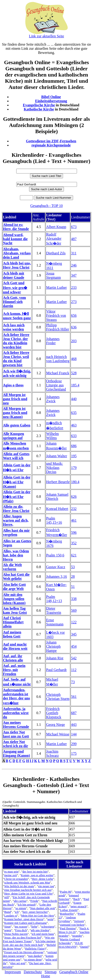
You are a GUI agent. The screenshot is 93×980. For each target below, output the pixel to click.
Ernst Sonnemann (55, 622)
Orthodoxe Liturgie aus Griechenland (56, 385)
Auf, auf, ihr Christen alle (13, 658)
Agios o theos (13, 385)
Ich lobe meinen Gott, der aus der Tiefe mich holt (29, 943)
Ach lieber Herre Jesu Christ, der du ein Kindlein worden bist (16, 341)
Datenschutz (33, 972)
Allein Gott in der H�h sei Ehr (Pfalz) (17, 497)
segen (8, 930)
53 (73, 567)
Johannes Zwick (53, 399)
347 (74, 275)
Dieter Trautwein (53, 610)
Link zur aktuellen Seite (46, 36)
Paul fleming (68, 928)
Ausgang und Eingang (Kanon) (16, 753)
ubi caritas (20, 901)
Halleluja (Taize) (35, 948)
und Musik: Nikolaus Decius (54, 468)
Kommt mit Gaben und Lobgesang (25, 923)
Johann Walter (56, 456)
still (6, 897)
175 (74, 753)
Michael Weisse (58, 734)
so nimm (21, 908)
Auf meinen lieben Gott (12, 634)
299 (74, 744)
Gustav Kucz (56, 567)
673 (74, 227)
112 (74, 670)
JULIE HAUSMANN (71, 945)
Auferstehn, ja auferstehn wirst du (16, 713)
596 (74, 533)
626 (74, 497)
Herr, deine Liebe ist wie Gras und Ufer (28, 893)
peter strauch (78, 906)
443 (74, 725)
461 (74, 520)
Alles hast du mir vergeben (16, 533)
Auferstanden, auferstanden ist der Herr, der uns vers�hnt (16, 696)
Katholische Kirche (39, 109)
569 (74, 610)
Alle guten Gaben (17, 425)
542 (74, 658)
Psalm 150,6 (55, 555)
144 (74, 734)
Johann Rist (55, 658)
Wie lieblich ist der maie (19, 886)
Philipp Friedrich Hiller (57, 327)
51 (73, 587)
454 (74, 646)
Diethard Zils (56, 253)
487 (74, 239)
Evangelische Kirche (39, 105)
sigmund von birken (72, 925)
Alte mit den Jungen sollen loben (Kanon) (14, 599)
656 (74, 315)
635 (74, 413)
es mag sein (11, 871)
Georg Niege (55, 725)
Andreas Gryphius (67, 919)
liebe (34, 926)
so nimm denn (33, 959)
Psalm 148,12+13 (54, 599)
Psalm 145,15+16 (54, 520)
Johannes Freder (53, 341)
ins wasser (21, 926)
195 (74, 456)
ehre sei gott (18, 963)
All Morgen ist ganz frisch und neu (15, 399)
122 (74, 622)
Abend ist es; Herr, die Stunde (16, 227)
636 (74, 327)
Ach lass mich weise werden (14, 327)
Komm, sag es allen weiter (37, 875)
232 (74, 509)
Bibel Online (51, 97)
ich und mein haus (43, 934)
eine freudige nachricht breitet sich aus (28, 890)
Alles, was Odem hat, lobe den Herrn (16, 555)
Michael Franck (58, 373)
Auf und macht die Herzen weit (15, 646)
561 (74, 697)
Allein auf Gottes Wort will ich (16, 456)
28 (73, 577)
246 (74, 265)
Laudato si (11, 915)
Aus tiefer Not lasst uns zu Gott (16, 734)
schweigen (48, 926)
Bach (76, 899)
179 (74, 468)
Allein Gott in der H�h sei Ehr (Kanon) (17, 482)
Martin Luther (56, 288)
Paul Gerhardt (56, 670)
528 (74, 373)
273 (74, 302)
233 (74, 288)
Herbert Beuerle (58, 482)
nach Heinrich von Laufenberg (58, 359)
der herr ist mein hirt (35, 871)
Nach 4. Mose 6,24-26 (74, 930)
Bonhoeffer (67, 914)
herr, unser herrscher (35, 912)
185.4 (75, 385)
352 (74, 543)
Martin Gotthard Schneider (69, 941)
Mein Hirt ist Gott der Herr (38, 915)
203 (74, 341)
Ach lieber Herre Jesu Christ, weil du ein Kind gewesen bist (16, 359)
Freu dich (21, 930)
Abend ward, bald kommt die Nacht (15, 239)
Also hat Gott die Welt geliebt (16, 577)
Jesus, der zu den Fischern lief (23, 937)
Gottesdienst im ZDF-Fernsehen (51, 141)
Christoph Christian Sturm (58, 697)
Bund (7, 912)
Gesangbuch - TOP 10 (46, 206)
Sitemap (51, 972)
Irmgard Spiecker (69, 897)
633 (74, 436)
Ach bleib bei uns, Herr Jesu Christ (17, 265)
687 (74, 713)
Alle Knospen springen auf (14, 436)
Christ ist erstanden (16, 879)
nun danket (35, 956)
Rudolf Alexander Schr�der (54, 239)
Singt (7, 926)
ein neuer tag (46, 886)
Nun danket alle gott (42, 908)
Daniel (85, 947)
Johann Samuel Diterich (57, 497)
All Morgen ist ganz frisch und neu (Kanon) (15, 413)
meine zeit (10, 875)
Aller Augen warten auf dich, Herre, (16, 520)
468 (74, 359)
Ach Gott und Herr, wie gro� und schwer (15, 288)
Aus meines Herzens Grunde (16, 725)
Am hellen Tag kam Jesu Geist (15, 610)
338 (74, 599)
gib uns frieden (40, 930)
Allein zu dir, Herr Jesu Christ (16, 509)
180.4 (75, 482)
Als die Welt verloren (12, 567)
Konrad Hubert (57, 509)
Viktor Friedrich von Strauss (56, 315)
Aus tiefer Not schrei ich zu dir (15, 744)
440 (74, 399)
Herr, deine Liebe (42, 879)
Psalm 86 (66, 892)
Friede (34, 901)
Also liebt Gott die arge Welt (14, 587)
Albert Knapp (56, 227)
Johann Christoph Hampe (53, 646)
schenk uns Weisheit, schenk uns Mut (27, 882)
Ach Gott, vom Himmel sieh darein (14, 302)
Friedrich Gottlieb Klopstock (54, 713)
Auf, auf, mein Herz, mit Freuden (14, 670)
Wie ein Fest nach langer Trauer (29, 939)
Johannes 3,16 (56, 577)
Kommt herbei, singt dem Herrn (24, 919)
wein (50, 919)
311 (74, 253)
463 (74, 425)
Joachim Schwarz (52, 753)
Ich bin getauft (27, 904)
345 (74, 634)
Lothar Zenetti (69, 910)
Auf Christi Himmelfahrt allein (13, 622)
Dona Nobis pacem (16, 934)
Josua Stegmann (53, 275)
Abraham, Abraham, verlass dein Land (17, 253)
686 (74, 446)
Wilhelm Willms (52, 436)
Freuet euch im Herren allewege (24, 952)
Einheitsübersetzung (51, 101)
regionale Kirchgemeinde (51, 145)
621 (74, 555)
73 (73, 682)
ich (17, 912)
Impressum (13, 972)
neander (77, 936)
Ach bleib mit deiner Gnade (14, 275)
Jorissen (79, 921)
